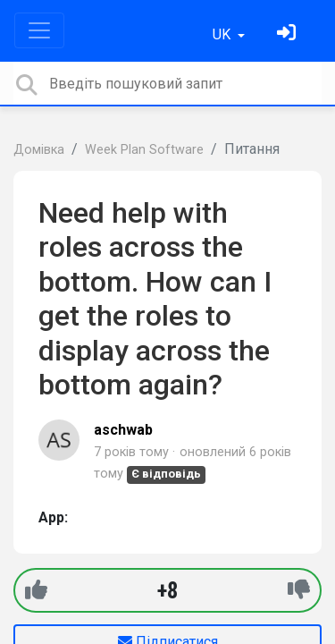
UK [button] (223, 34)
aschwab (123, 430)
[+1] (36, 590)
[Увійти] (289, 34)
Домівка (39, 150)
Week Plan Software (144, 150)
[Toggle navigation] (39, 30)
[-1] (299, 590)
